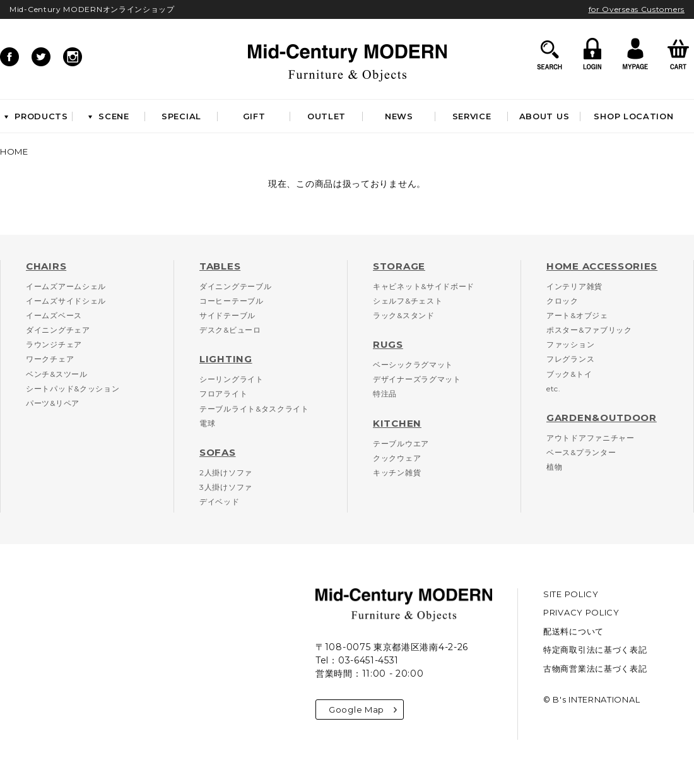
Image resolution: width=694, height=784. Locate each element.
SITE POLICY (571, 594)
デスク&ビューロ (230, 330)
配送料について (573, 631)
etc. (554, 389)
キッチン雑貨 (397, 472)
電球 (207, 423)
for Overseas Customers (637, 9)
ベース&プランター (581, 452)
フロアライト (223, 394)
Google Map (363, 710)
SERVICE (472, 116)
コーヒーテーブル (232, 301)
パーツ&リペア (53, 403)
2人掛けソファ (226, 472)
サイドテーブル (227, 315)
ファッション (570, 344)
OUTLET (326, 116)
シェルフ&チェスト (408, 301)
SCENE (109, 116)
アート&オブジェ (577, 315)
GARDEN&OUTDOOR (602, 418)
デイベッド (220, 502)
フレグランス (570, 359)
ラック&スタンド (404, 315)
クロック (562, 301)
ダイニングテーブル (235, 286)
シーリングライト (232, 379)
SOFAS (218, 452)
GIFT (254, 116)
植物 (554, 467)
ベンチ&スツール (57, 374)
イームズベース (54, 315)
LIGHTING (226, 359)
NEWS (399, 116)
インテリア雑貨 (574, 286)
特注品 (385, 394)
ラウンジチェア (54, 344)
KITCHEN (397, 423)
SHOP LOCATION (633, 116)
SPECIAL (181, 116)
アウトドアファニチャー (591, 438)
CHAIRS (46, 266)
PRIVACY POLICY (581, 612)
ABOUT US (544, 116)
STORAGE (399, 266)
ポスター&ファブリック (589, 330)
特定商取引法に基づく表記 (595, 650)
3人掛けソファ (226, 487)
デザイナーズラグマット (417, 379)
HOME (14, 151)
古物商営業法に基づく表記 (595, 668)
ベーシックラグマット (413, 365)
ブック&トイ (569, 374)
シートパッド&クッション (73, 389)
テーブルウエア (401, 443)
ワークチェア (50, 359)
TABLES (220, 266)
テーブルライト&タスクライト (254, 409)
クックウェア (397, 458)
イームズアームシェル (66, 286)
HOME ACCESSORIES (602, 266)
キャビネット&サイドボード (424, 286)
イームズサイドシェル (66, 301)
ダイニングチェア (58, 330)
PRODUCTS (36, 116)
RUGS (388, 344)
